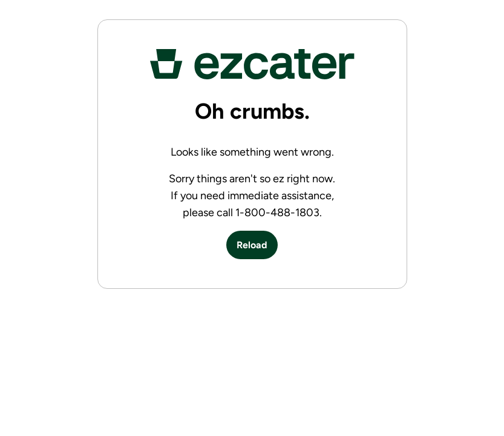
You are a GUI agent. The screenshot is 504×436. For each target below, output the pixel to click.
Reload (252, 245)
